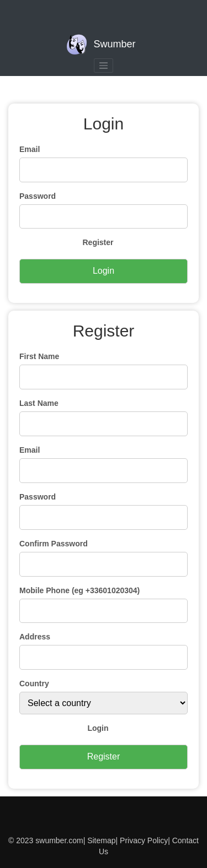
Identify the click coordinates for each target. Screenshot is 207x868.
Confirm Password (54, 544)
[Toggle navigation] (104, 66)
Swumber (100, 45)
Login (98, 728)
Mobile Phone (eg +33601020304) (79, 590)
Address (35, 637)
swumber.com (59, 840)
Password (38, 196)
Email (30, 149)
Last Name (39, 403)
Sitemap (101, 840)
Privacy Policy (143, 840)
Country (34, 683)
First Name (39, 356)
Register (98, 242)
